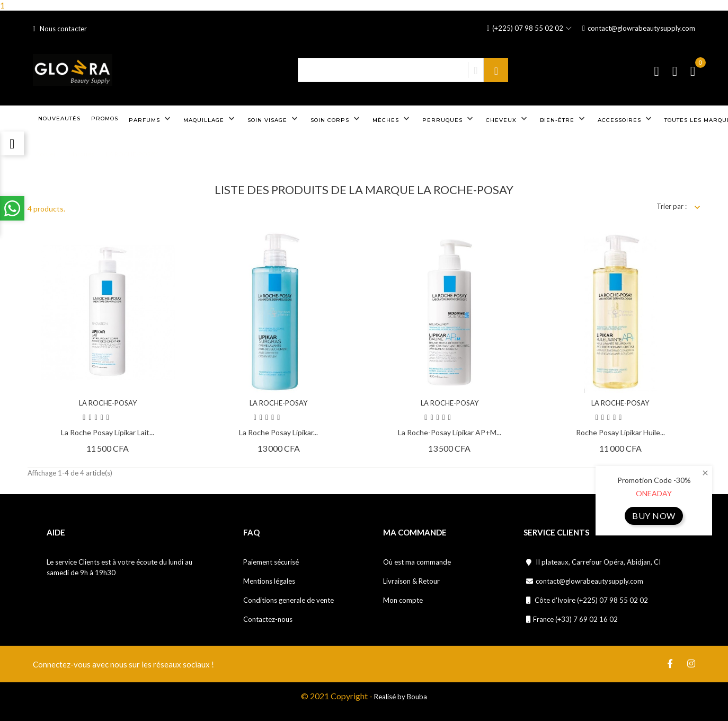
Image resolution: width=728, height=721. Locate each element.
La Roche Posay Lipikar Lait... (108, 432)
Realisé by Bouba (401, 697)
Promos (105, 118)
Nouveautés (59, 118)
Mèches (392, 119)
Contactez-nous (268, 619)
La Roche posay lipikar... (278, 432)
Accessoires (626, 119)
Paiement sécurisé (271, 562)
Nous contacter (60, 29)
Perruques (449, 119)
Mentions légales (269, 581)
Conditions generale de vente (288, 600)
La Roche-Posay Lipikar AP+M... (450, 432)
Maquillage (210, 119)
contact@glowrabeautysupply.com (639, 28)
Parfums (151, 119)
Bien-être (563, 119)
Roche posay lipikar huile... (620, 432)
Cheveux (508, 119)
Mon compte (403, 600)
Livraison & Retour (411, 581)
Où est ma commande (417, 562)
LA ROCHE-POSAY (108, 403)
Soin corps (336, 119)
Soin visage (274, 119)
